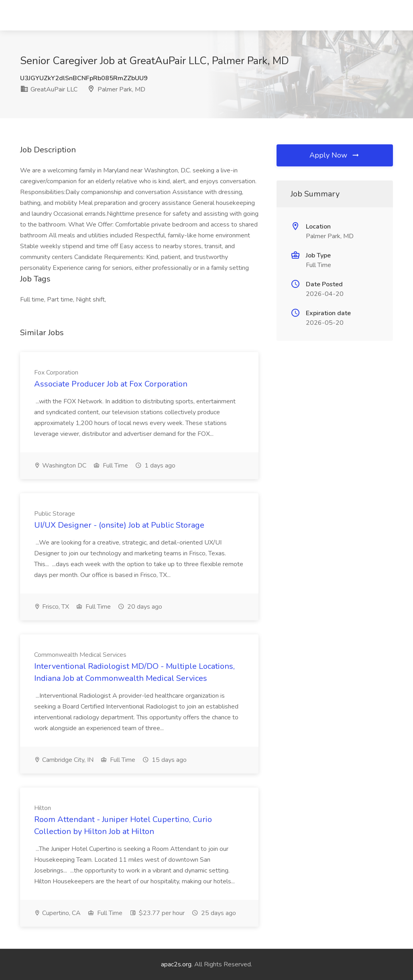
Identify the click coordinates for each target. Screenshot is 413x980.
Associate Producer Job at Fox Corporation (111, 384)
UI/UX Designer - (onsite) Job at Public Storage (119, 525)
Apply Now (335, 155)
